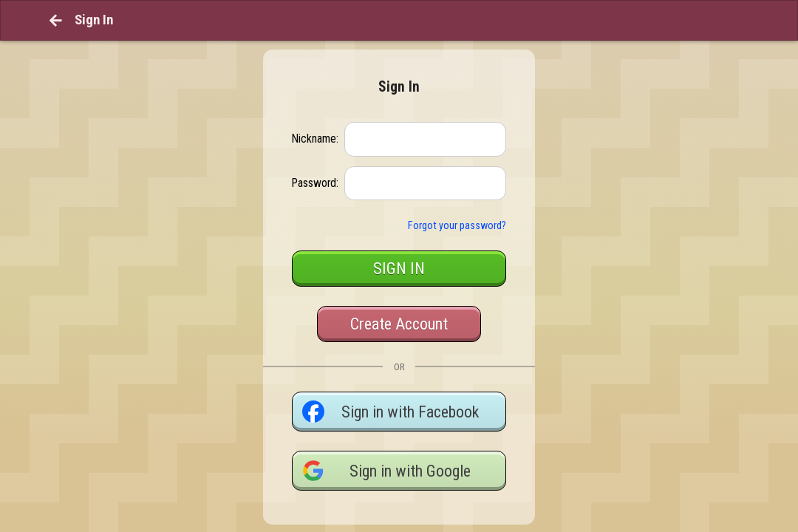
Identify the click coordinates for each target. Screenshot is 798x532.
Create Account (399, 295)
